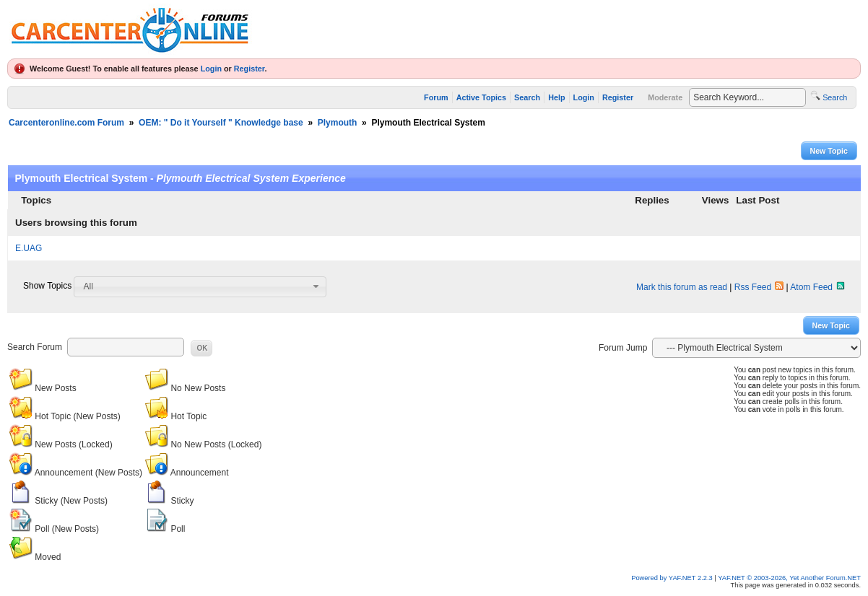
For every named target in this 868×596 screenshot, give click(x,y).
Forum (436, 97)
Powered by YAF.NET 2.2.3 (673, 578)
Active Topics (481, 97)
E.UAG (29, 248)
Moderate (665, 97)
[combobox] (200, 286)
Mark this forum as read (682, 287)
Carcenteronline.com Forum (66, 123)
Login (211, 69)
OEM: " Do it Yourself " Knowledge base (221, 123)
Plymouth (338, 123)
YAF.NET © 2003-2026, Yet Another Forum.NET (789, 578)
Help (556, 97)
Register (249, 69)
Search (527, 97)
